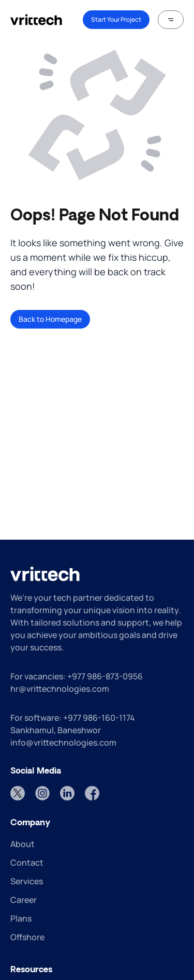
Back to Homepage (50, 319)
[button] (171, 20)
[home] (36, 20)
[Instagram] (42, 793)
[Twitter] (18, 793)
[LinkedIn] (67, 793)
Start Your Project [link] (116, 19)
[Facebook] (92, 793)
